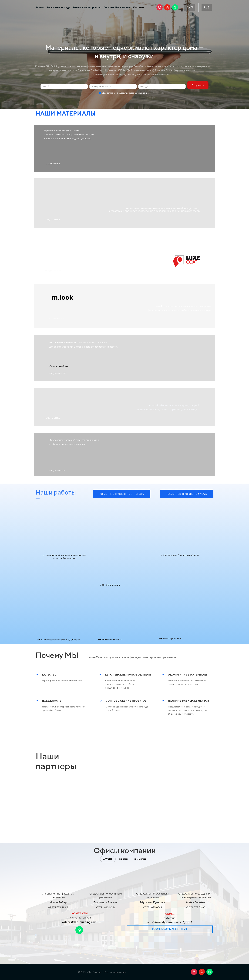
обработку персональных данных (134, 93)
